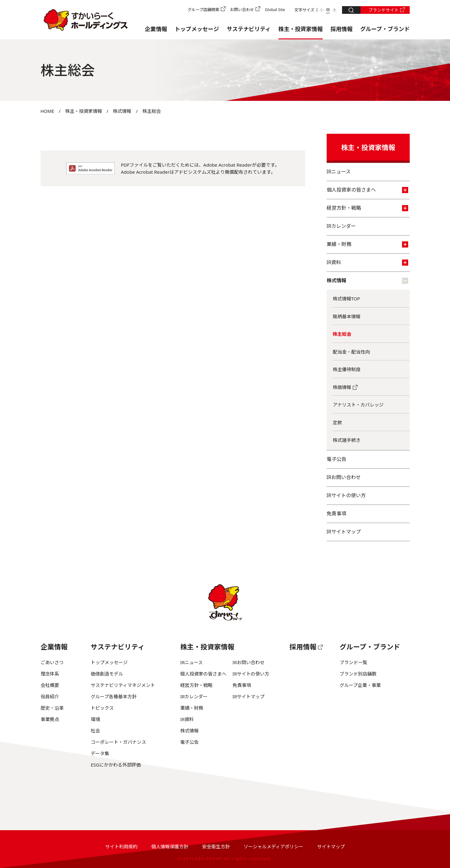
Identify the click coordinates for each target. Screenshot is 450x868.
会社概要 (50, 685)
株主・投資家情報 (301, 29)
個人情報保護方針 (170, 846)
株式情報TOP (346, 299)
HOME (48, 111)
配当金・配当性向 (351, 352)
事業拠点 (50, 719)
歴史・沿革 (52, 708)
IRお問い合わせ (344, 477)
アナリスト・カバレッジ (358, 405)
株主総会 (342, 334)
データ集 (100, 753)
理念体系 (50, 674)
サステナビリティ (249, 29)
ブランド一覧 (353, 662)
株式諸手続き (347, 440)
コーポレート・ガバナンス (118, 742)
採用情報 (341, 29)
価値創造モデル (107, 674)
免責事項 (337, 513)
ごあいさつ (52, 662)
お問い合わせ (242, 10)
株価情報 (342, 387)
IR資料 (367, 262)
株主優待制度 (347, 369)
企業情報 (156, 29)
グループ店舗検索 (203, 10)
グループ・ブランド (385, 29)
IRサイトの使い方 (346, 495)
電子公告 (337, 459)
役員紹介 (50, 696)
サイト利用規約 (121, 846)
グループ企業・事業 (360, 685)
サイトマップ (331, 846)
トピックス (102, 708)
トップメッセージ (197, 29)
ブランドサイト (384, 10)
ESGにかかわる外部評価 (116, 765)
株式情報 (122, 111)
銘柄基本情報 (347, 316)
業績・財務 (367, 244)
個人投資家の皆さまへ (367, 190)
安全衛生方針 (216, 846)
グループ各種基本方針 (114, 696)
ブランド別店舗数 (358, 674)
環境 (95, 719)
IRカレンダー (341, 226)
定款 (337, 422)
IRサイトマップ (344, 532)
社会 (95, 731)
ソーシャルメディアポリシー (273, 846)
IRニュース (339, 172)
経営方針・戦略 (367, 208)
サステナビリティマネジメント (123, 685)
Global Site (275, 10)
